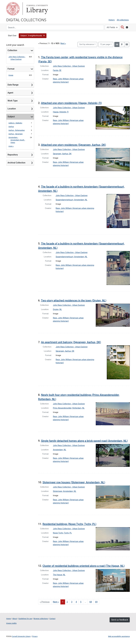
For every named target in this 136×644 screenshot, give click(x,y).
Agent (10, 93)
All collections (123, 20)
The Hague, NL (59, 575)
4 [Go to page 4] (76, 602)
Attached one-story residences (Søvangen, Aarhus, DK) (74, 145)
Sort (87, 44)
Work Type (13, 101)
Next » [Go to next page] (56, 602)
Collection (12, 50)
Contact (52, 619)
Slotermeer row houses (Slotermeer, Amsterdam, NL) (74, 482)
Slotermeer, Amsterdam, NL (65, 491)
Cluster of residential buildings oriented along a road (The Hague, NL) (84, 566)
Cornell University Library (21, 636)
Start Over (12, 36)
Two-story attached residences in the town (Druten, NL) (74, 300)
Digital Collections (26, 20)
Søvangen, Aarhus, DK (62, 154)
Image (11, 75)
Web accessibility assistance (119, 636)
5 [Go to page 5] (81, 602)
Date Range (13, 85)
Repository (13, 155)
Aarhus (11, 127)
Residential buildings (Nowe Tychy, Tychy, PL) (69, 524)
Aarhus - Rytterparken (17, 130)
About (15, 619)
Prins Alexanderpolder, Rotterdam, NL (69, 408)
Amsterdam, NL (60, 450)
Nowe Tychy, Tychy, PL (62, 533)
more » (11, 146)
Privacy (35, 636)
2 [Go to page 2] (67, 602)
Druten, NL (57, 309)
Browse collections (41, 619)
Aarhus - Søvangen (16, 134)
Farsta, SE (57, 70)
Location (12, 109)
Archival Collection (16, 163)
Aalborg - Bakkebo (15, 123)
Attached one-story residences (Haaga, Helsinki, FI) (71, 103)
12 (105, 44)
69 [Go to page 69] (96, 602)
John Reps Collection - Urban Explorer (69, 66)
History (112, 20)
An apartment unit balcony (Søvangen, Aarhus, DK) (71, 342)
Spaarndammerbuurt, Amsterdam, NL (72, 200)
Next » (63, 43)
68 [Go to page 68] (91, 602)
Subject (11, 117)
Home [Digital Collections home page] (8, 619)
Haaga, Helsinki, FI (61, 112)
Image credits (11, 623)
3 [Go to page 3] (72, 602)
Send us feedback (120, 620)
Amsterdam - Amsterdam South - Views (17, 140)
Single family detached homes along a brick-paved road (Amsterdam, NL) (84, 441)
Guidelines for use (25, 619)
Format (11, 69)
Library (37, 9)
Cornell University (13, 9)
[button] (33, 36)
